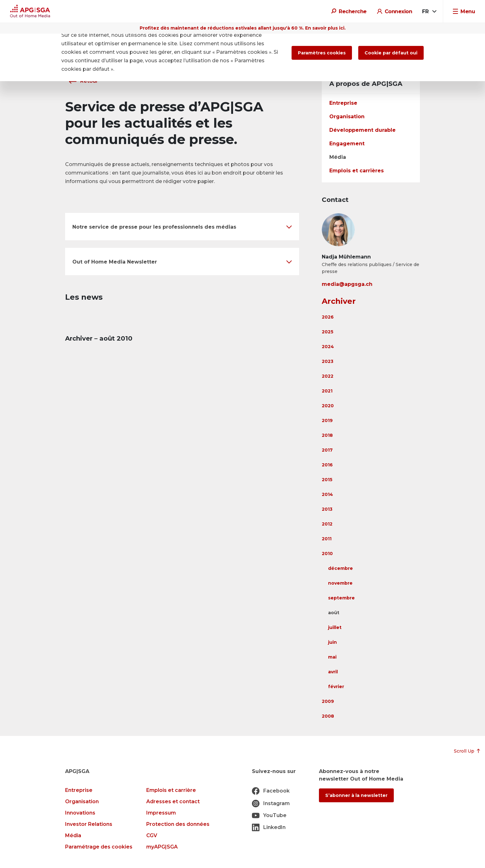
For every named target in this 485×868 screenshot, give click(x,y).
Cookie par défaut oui (391, 53)
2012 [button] (327, 524)
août (334, 613)
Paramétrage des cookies (99, 847)
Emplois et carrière (171, 790)
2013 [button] (327, 509)
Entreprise (343, 103)
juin (332, 642)
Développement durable (362, 130)
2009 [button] (328, 701)
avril (333, 672)
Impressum (161, 813)
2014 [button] (327, 494)
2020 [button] (328, 406)
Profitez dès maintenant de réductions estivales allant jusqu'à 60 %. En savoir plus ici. (243, 28)
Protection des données (178, 824)
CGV (152, 835)
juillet (335, 627)
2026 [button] (328, 317)
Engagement (347, 144)
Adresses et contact (173, 801)
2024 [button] (328, 347)
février (336, 687)
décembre (340, 568)
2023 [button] (328, 361)
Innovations (80, 813)
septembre (341, 598)
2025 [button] (328, 332)
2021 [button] (327, 391)
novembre (340, 583)
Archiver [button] (339, 301)
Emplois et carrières (357, 171)
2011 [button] (327, 539)
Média (338, 157)
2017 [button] (327, 450)
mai (332, 657)
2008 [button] (328, 716)
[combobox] (429, 12)
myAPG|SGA (162, 847)
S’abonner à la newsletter (356, 795)
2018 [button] (327, 435)
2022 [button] (328, 376)
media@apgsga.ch (347, 284)
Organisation (347, 117)
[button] (182, 227)
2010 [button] (327, 554)
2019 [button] (327, 420)
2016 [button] (327, 465)
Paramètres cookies (322, 53)
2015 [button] (327, 480)
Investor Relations (89, 824)
